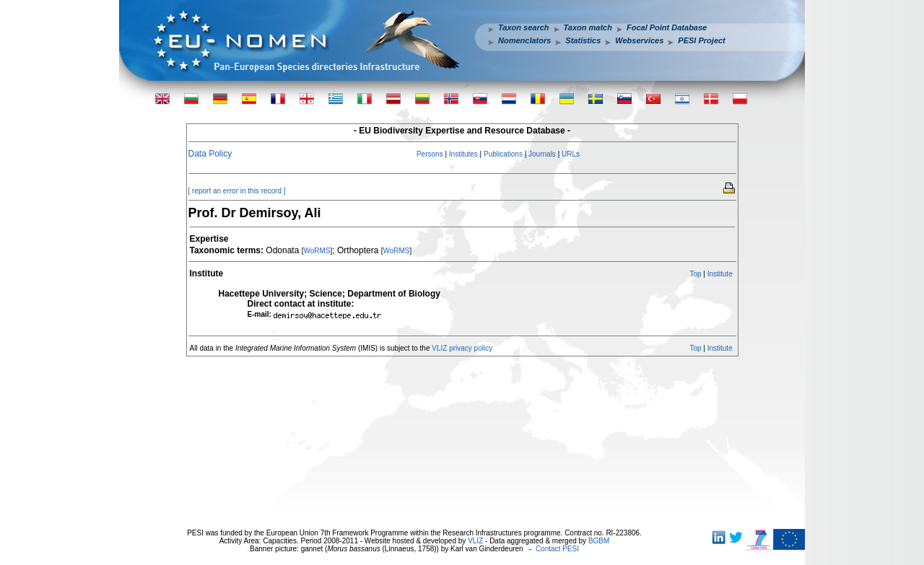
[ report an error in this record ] (237, 191)
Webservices (639, 40)
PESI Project (701, 40)
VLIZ (475, 541)
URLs (571, 154)
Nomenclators (524, 40)
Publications (503, 154)
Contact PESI (557, 549)
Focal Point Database (667, 27)
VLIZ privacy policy (462, 348)
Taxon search (524, 27)
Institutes (463, 154)
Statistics (583, 40)
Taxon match (588, 27)
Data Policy (210, 154)
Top (695, 274)
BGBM (599, 541)
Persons (430, 154)
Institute (720, 274)
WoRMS (317, 251)
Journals (542, 154)
